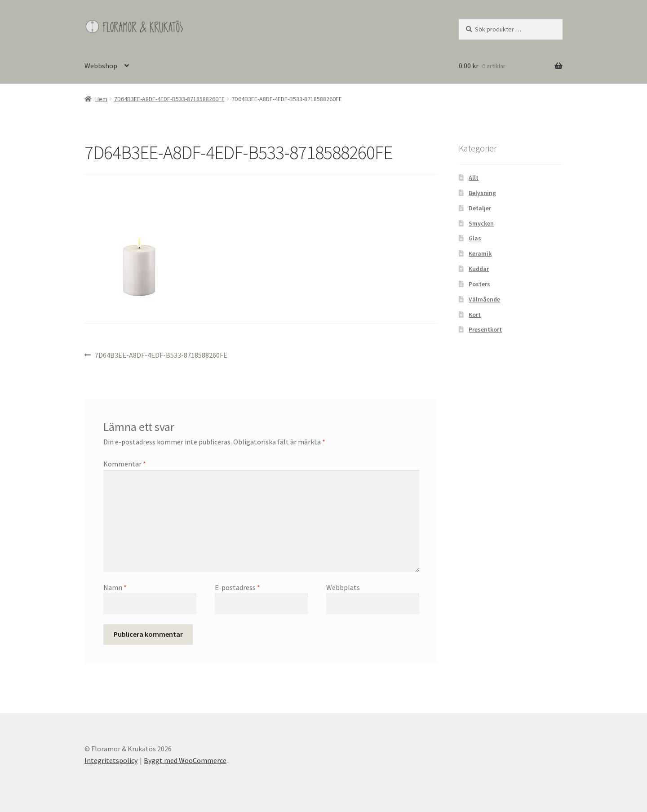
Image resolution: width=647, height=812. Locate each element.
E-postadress (237, 587)
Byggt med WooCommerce (185, 760)
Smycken (481, 223)
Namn (115, 587)
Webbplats (343, 587)
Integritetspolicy (111, 760)
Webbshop (101, 66)
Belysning (482, 193)
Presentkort (485, 329)
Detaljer (480, 208)
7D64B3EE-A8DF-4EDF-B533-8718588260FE (169, 99)
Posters (479, 284)
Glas (475, 238)
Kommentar (125, 464)
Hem (101, 99)
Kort (475, 315)
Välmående (484, 299)
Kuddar (479, 269)
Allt (474, 177)
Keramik (480, 253)
